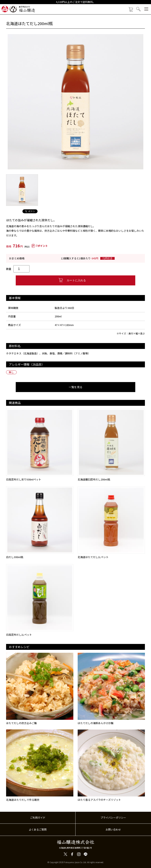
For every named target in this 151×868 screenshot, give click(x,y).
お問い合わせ (113, 829)
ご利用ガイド (38, 818)
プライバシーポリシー (113, 818)
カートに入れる (75, 280)
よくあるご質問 (38, 829)
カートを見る (131, 10)
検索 (139, 9)
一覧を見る (75, 387)
